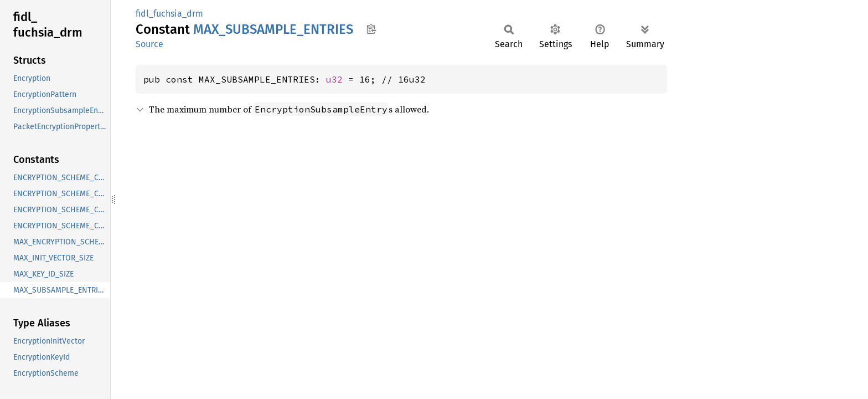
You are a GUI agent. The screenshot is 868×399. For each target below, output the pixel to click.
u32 (334, 79)
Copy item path (371, 29)
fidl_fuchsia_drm (169, 14)
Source (149, 44)
